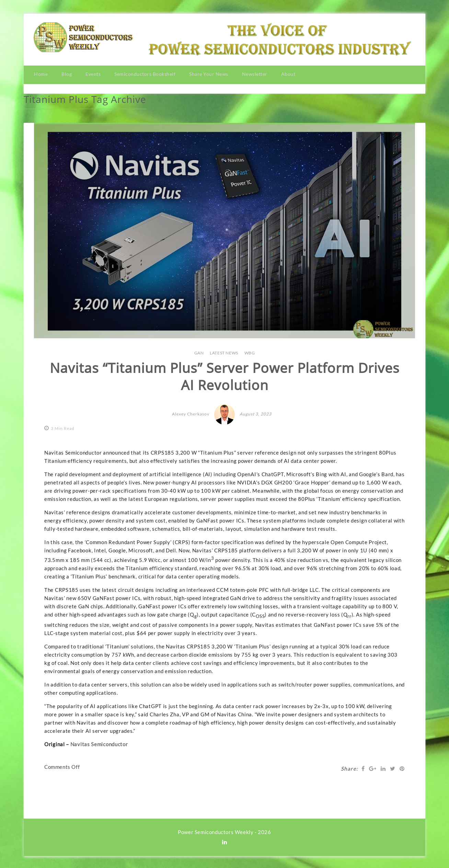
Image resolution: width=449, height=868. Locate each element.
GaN (199, 351)
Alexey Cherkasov (191, 413)
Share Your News (209, 74)
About (288, 74)
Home (41, 74)
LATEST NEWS (224, 351)
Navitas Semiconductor (99, 742)
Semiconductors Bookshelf (145, 74)
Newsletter (255, 74)
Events (93, 74)
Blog (67, 74)
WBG (250, 351)
